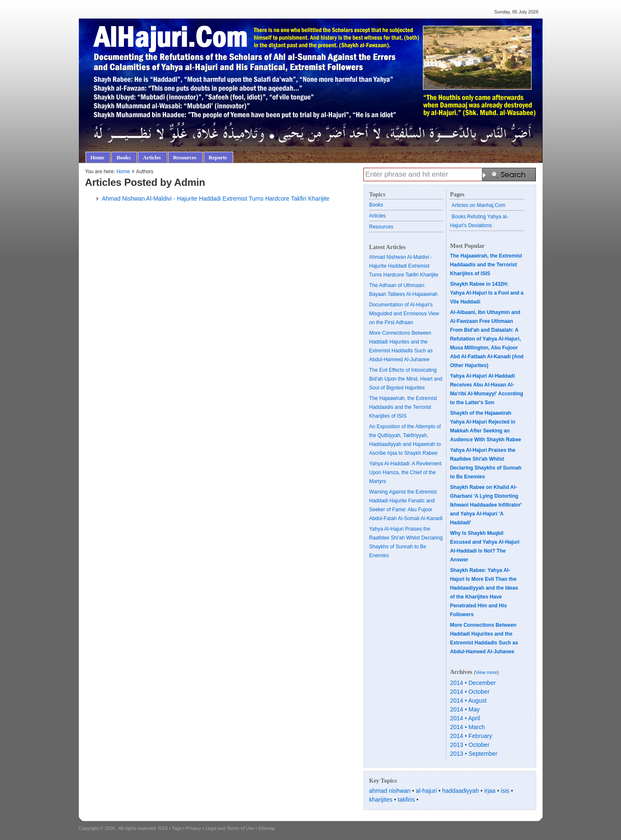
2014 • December (473, 683)
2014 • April (465, 718)
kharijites (381, 800)
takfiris (406, 800)
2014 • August (468, 700)
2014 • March (467, 727)
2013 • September (473, 754)
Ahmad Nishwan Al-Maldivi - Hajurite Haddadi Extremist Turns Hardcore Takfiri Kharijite (216, 199)
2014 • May (465, 709)
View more (487, 672)
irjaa (490, 791)
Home (123, 172)
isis (505, 791)
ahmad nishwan (390, 791)
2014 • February (471, 736)
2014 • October (470, 692)
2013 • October (470, 745)
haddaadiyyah (461, 791)
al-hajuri (426, 791)
